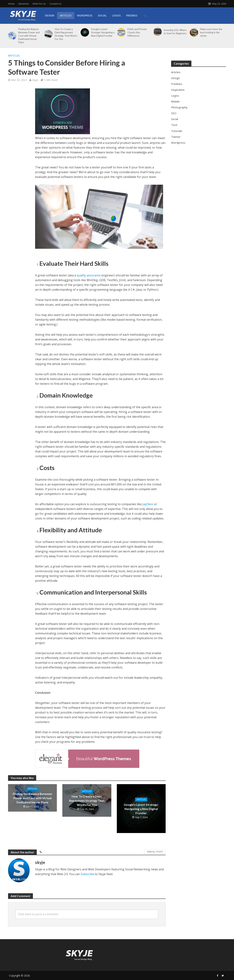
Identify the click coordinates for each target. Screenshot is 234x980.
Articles (66, 15)
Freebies (132, 15)
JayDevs (148, 504)
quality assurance (89, 275)
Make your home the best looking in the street (211, 32)
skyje (35, 80)
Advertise (24, 4)
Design (50, 15)
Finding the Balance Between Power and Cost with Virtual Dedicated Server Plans (29, 36)
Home (11, 4)
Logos (116, 15)
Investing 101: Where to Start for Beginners (175, 32)
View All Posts (155, 852)
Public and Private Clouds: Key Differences (137, 32)
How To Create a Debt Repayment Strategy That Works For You (66, 34)
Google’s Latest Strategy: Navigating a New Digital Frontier (103, 32)
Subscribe (87, 874)
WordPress (85, 15)
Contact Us (55, 4)
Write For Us (39, 4)
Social (102, 15)
